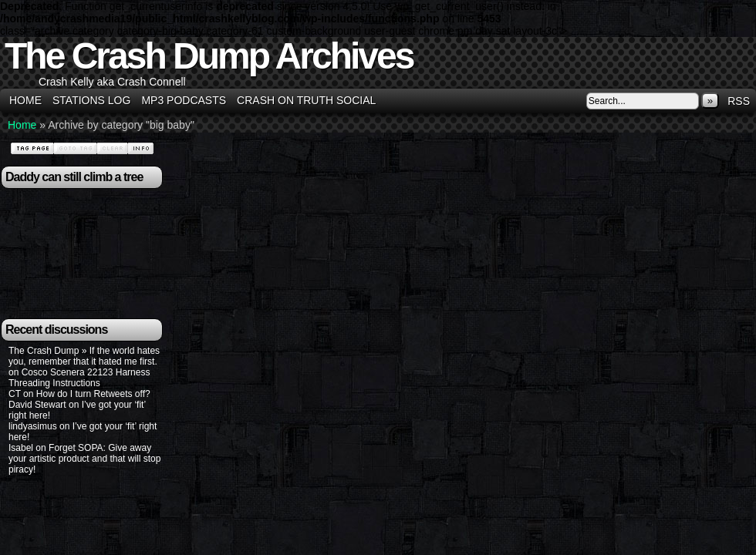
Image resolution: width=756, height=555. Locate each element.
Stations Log (91, 100)
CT (15, 394)
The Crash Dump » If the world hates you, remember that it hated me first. (84, 356)
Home (25, 100)
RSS (739, 101)
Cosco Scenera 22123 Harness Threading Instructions (79, 378)
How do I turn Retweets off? (93, 394)
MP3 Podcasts (184, 100)
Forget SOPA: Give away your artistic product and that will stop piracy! (84, 459)
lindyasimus (33, 426)
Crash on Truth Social (306, 100)
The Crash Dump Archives (209, 56)
